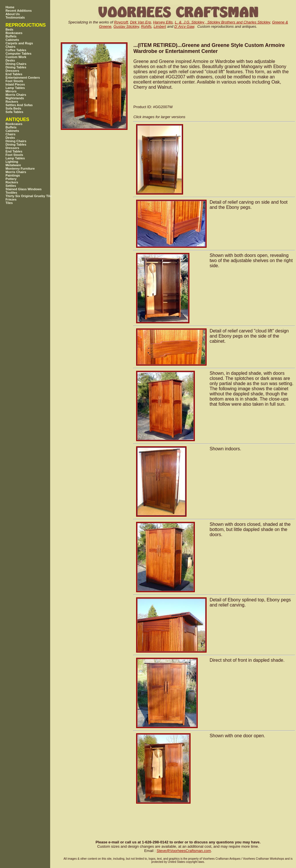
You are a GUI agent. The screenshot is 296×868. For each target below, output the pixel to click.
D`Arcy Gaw (184, 26)
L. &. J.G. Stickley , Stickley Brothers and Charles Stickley (222, 22)
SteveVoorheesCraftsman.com (184, 851)
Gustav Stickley (126, 26)
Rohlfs (146, 26)
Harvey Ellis (163, 22)
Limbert (160, 26)
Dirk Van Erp (141, 22)
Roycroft (121, 22)
